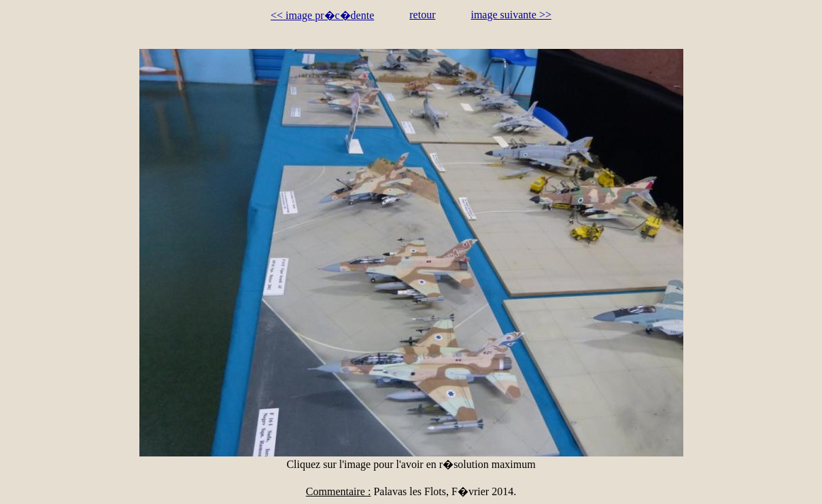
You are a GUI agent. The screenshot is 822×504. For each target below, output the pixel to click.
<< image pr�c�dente (322, 15)
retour (422, 15)
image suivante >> (511, 15)
